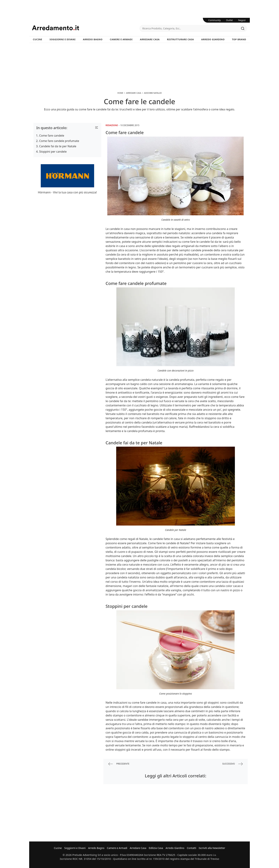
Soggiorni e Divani (63, 39)
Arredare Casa (150, 39)
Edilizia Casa (156, 848)
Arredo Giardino (213, 39)
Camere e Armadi (121, 39)
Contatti (192, 848)
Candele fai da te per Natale (58, 146)
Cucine (38, 39)
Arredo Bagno (93, 39)
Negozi (242, 20)
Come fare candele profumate (59, 141)
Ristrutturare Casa (180, 39)
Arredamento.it (86, 28)
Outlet (230, 20)
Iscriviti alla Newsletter (212, 848)
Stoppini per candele (53, 152)
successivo (232, 764)
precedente (119, 764)
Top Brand (239, 39)
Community (215, 20)
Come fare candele (52, 136)
